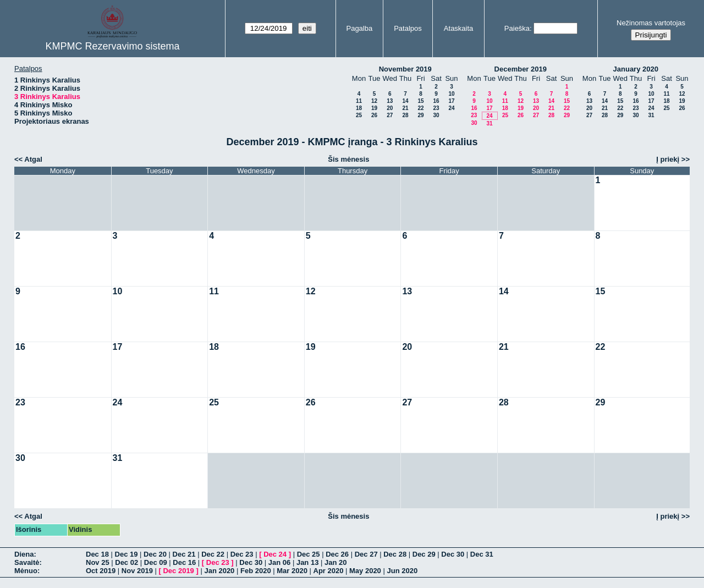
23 (436, 108)
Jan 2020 (219, 571)
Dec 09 (156, 562)
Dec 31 (482, 554)
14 (405, 101)
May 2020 (365, 571)
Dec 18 (97, 554)
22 (420, 108)
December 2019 (521, 69)
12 (374, 101)
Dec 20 (155, 554)
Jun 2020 (402, 571)
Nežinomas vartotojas (651, 23)
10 (451, 94)
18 (359, 108)
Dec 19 (127, 554)
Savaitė (27, 562)
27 (390, 115)
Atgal (33, 159)
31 (489, 123)
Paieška (517, 28)
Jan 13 (307, 562)
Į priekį (668, 159)
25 (359, 115)
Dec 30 (453, 554)
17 (451, 101)
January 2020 (636, 69)
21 (405, 108)
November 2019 (405, 69)
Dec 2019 (178, 571)
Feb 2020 (256, 571)
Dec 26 (337, 554)
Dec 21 (184, 554)
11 (359, 101)
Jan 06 (279, 562)
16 (436, 101)
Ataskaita (458, 28)
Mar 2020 (292, 571)
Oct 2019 (101, 571)
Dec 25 (309, 554)
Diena (24, 554)
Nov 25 (98, 562)
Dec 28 (395, 554)
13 (390, 101)
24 (451, 108)
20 (390, 108)
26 (374, 115)
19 (374, 108)
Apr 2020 (329, 571)
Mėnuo (26, 571)
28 (405, 115)
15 (420, 101)
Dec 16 (184, 562)
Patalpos (408, 28)
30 (436, 115)
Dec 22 (213, 554)
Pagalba (359, 28)
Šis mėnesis (348, 159)
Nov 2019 (137, 571)
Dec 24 (275, 554)
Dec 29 (424, 554)
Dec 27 (366, 554)
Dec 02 (127, 562)
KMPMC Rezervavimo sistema (112, 46)
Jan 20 (335, 562)
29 (420, 115)
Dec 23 (242, 554)
